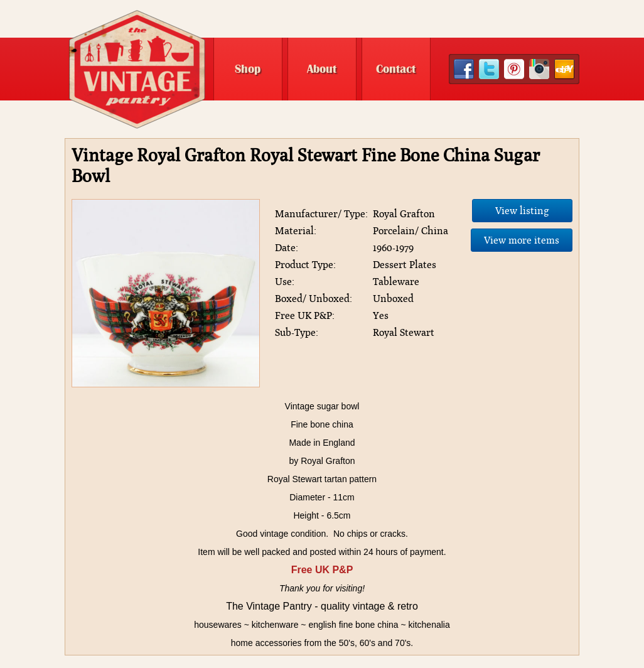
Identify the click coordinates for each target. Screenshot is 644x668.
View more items (522, 240)
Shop (248, 69)
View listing (522, 211)
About (322, 69)
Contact (396, 69)
